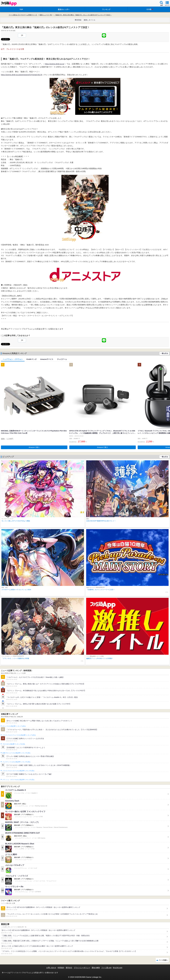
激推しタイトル (89, 20)
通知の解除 (96, 968)
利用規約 (61, 968)
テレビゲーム (62, 359)
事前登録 (78, 20)
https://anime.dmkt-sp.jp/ (55, 64)
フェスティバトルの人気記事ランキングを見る (16, 762)
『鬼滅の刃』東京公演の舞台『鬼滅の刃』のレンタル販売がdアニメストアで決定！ (83, 15)
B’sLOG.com (118, 968)
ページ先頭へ (163, 960)
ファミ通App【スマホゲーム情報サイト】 (23, 15)
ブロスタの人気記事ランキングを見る (14, 744)
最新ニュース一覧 (46, 15)
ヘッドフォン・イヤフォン (13, 359)
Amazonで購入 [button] (34, 447)
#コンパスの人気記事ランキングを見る (14, 726)
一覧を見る (164, 353)
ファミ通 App (9, 4)
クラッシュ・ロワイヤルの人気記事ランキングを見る (18, 780)
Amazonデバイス (47, 359)
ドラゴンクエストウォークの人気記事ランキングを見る (19, 735)
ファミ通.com (106, 968)
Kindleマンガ (31, 359)
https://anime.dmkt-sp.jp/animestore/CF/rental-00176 (22, 75)
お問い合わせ (51, 968)
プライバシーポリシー (82, 968)
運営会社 (69, 968)
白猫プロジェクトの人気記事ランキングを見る (16, 753)
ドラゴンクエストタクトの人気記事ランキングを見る (18, 771)
